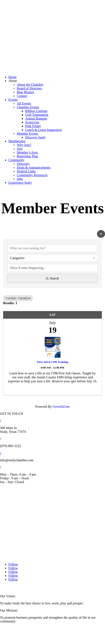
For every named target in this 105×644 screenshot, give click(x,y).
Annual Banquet (36, 118)
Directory (23, 164)
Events (13, 100)
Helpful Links (26, 171)
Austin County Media (49, 588)
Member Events (28, 134)
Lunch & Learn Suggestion (43, 130)
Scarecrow (32, 122)
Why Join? (24, 145)
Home (12, 77)
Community (16, 160)
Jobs (20, 179)
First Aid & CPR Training (52, 362)
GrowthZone (61, 407)
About (13, 81)
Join (20, 149)
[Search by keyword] (52, 248)
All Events (24, 103)
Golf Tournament (37, 115)
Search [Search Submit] (52, 278)
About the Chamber (30, 85)
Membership (17, 141)
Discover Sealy (35, 137)
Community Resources (32, 175)
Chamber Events (28, 107)
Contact (22, 96)
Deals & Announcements (34, 167)
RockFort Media (80, 588)
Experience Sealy (20, 183)
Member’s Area (27, 152)
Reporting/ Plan (27, 156)
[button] (101, 234)
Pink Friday (33, 126)
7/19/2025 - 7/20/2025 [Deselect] (18, 298)
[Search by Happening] (52, 268)
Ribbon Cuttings (36, 111)
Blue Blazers (25, 92)
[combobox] (52, 258)
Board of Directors (29, 88)
